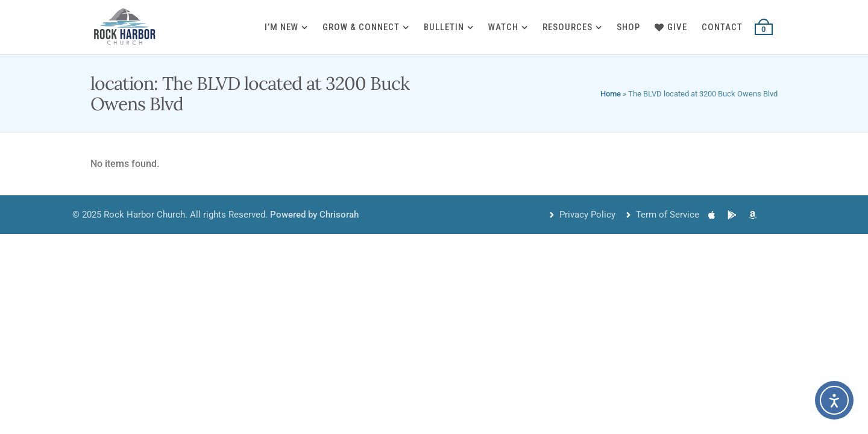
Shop (628, 27)
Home (611, 94)
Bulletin (444, 27)
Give (671, 27)
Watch (503, 27)
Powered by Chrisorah (314, 215)
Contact (722, 27)
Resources (568, 27)
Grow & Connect (361, 27)
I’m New (281, 27)
